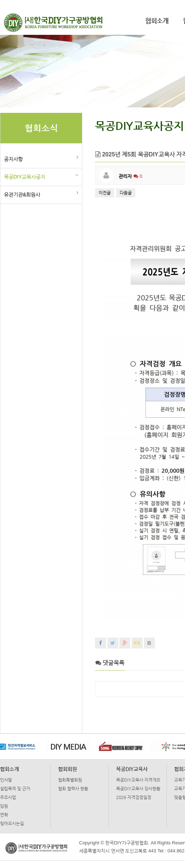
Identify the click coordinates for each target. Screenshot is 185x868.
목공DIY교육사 (132, 769)
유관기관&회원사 (22, 195)
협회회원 (67, 769)
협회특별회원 (70, 780)
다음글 (126, 193)
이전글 (105, 193)
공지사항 (13, 159)
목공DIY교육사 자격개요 (138, 780)
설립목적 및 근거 (15, 789)
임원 (4, 806)
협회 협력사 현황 (73, 789)
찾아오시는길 (12, 823)
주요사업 (8, 797)
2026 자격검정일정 (134, 797)
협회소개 (157, 21)
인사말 (6, 780)
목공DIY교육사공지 (25, 177)
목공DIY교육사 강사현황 (138, 789)
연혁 (4, 815)
